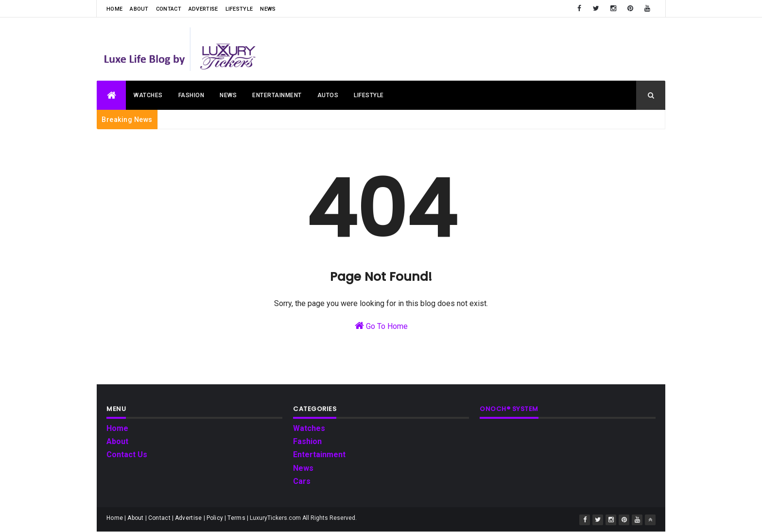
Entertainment (277, 95)
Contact (169, 9)
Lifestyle (239, 9)
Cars (302, 481)
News (268, 9)
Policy (215, 518)
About (139, 9)
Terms (236, 518)
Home (114, 9)
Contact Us (127, 455)
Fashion (191, 95)
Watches (148, 95)
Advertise (203, 9)
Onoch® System (509, 409)
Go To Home (381, 326)
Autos (328, 95)
